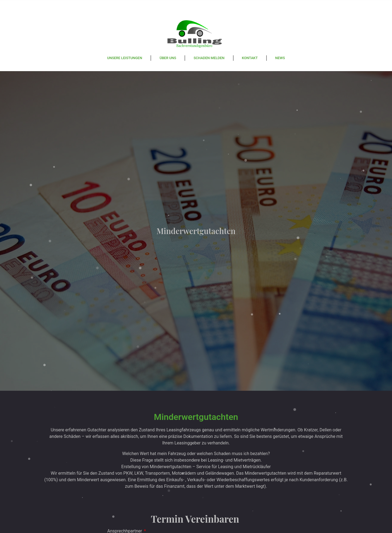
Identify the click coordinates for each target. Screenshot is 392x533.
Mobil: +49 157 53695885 (203, 5)
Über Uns (168, 58)
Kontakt (250, 58)
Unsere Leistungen (125, 58)
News (280, 58)
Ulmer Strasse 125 (124, 5)
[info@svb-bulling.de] (242, 7)
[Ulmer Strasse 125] (84, 7)
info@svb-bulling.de (282, 5)
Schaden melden (209, 58)
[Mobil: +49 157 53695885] (163, 7)
